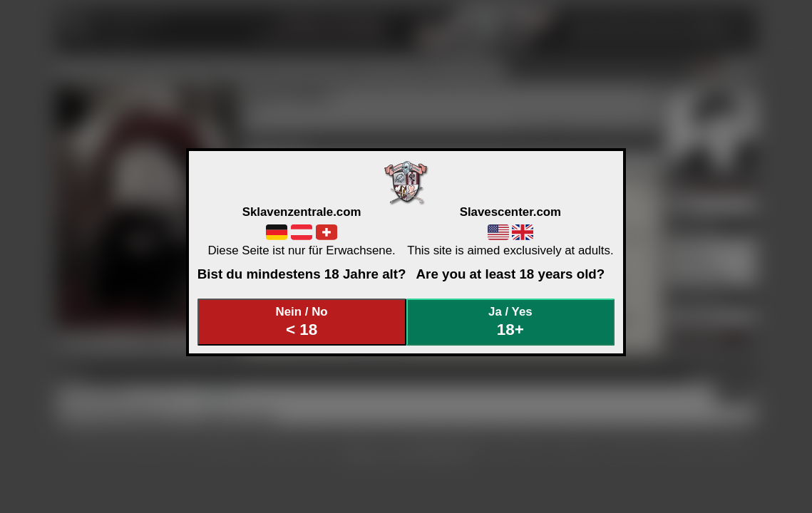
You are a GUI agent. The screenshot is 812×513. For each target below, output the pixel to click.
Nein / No (302, 322)
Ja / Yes (510, 322)
